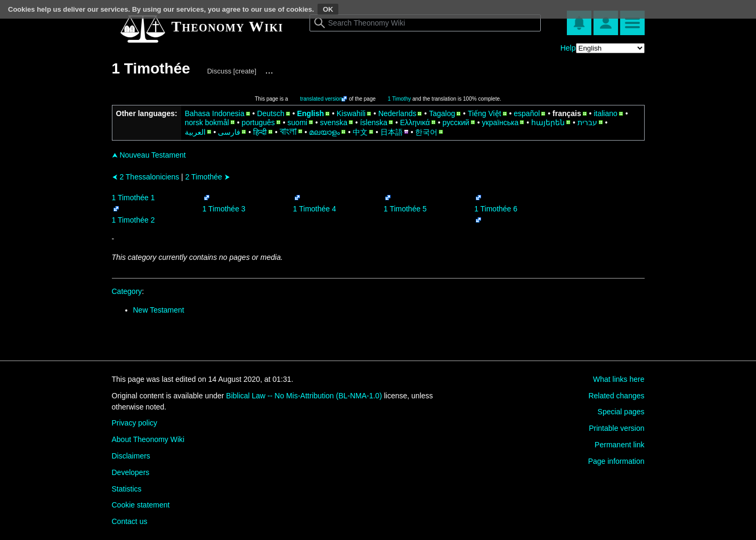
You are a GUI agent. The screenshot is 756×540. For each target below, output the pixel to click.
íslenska (374, 122)
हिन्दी (260, 132)
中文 (360, 132)
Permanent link (619, 445)
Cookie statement (141, 505)
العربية (195, 132)
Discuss (220, 71)
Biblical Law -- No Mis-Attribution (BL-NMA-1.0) (304, 396)
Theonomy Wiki (227, 26)
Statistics (127, 489)
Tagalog (442, 113)
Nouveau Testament (149, 155)
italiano (605, 113)
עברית (587, 122)
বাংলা (288, 132)
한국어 (426, 132)
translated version (321, 99)
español (527, 113)
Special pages (621, 412)
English (310, 113)
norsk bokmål (207, 122)
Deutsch (270, 113)
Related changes (616, 396)
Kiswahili (351, 113)
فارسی (229, 132)
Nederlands (397, 113)
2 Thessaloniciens (146, 177)
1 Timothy (399, 99)
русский (456, 122)
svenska (334, 122)
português (258, 122)
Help (568, 48)
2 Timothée (208, 177)
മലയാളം (324, 132)
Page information (616, 461)
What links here (619, 379)
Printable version (616, 428)
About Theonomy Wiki (148, 439)
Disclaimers (131, 456)
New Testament (159, 310)
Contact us (130, 521)
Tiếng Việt (485, 113)
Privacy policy (135, 423)
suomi (298, 122)
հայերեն (548, 122)
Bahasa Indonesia (215, 113)
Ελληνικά (415, 122)
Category (127, 291)
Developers (131, 472)
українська (501, 122)
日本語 (392, 132)
